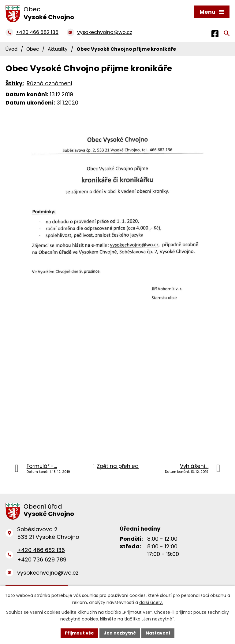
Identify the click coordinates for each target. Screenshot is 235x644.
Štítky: (15, 83)
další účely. (151, 602)
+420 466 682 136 (41, 550)
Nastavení (158, 633)
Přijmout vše (79, 633)
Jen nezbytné (120, 633)
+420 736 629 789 (42, 559)
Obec (33, 49)
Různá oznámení (49, 83)
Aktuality (58, 49)
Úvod (11, 49)
